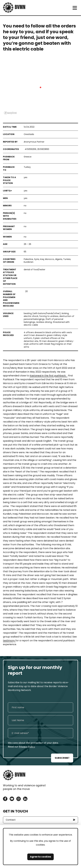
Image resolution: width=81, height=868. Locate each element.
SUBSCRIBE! (62, 758)
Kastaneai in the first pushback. (49, 376)
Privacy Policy (27, 747)
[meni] (75, 8)
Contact (11, 820)
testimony (9, 641)
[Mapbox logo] (10, 113)
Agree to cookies (40, 857)
